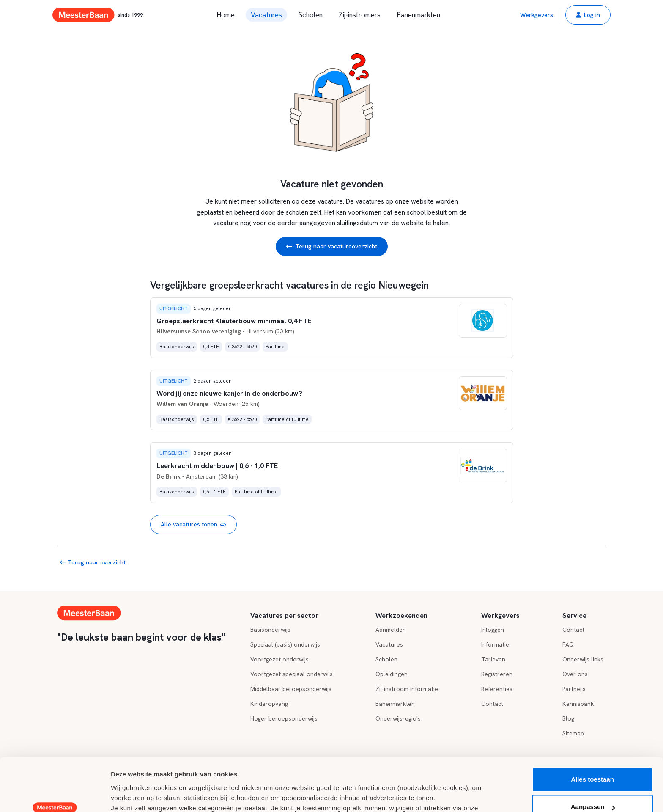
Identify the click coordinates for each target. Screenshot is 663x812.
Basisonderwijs (270, 630)
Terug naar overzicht (93, 562)
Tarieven (493, 659)
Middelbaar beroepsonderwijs (291, 689)
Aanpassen (593, 761)
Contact (492, 704)
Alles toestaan (592, 733)
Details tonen (131, 795)
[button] (588, 15)
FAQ (568, 644)
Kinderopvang (269, 704)
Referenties (497, 689)
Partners (574, 689)
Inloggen (493, 630)
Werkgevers (537, 15)
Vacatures (266, 15)
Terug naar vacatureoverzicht (332, 246)
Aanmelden (391, 630)
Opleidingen (392, 674)
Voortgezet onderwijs (279, 659)
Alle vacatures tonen (193, 524)
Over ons (575, 674)
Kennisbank (578, 704)
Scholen (310, 15)
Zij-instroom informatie (407, 689)
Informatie (495, 644)
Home (226, 15)
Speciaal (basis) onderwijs (285, 644)
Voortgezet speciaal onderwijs (292, 674)
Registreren (497, 674)
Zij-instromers (360, 15)
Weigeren (592, 789)
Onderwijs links (583, 659)
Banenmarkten (418, 15)
